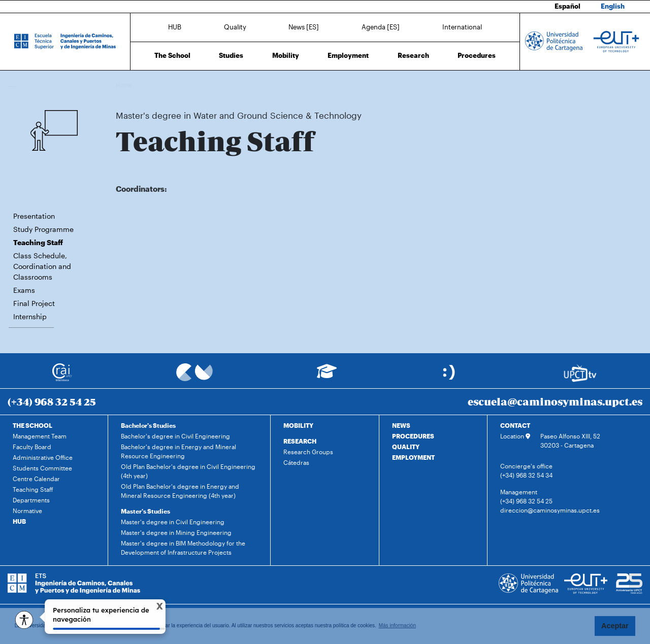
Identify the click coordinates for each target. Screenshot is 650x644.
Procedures (477, 55)
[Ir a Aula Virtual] (327, 376)
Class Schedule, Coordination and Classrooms (42, 266)
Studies (231, 55)
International (462, 27)
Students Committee (42, 468)
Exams (24, 290)
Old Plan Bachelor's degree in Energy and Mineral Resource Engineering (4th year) (180, 491)
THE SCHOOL (32, 425)
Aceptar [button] (615, 626)
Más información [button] (397, 625)
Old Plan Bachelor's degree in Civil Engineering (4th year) (188, 471)
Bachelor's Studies (148, 425)
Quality (235, 27)
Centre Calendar (36, 479)
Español (567, 6)
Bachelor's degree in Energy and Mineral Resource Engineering (178, 451)
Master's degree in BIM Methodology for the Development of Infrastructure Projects (183, 548)
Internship (30, 316)
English (613, 6)
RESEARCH (300, 441)
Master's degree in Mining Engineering (176, 532)
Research (413, 55)
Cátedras (296, 462)
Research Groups (308, 452)
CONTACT (515, 425)
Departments (31, 500)
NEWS (401, 425)
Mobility (286, 55)
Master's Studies (145, 511)
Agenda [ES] (381, 27)
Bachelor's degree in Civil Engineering (175, 436)
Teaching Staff (343, 85)
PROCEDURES (413, 436)
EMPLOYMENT (413, 457)
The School (172, 55)
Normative (27, 511)
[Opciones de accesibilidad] (24, 620)
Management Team (40, 436)
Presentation (34, 216)
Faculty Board (32, 447)
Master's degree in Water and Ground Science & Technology (241, 85)
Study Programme (43, 229)
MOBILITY (298, 425)
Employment (348, 55)
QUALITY (406, 447)
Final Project (34, 303)
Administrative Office (43, 457)
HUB (175, 27)
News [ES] (304, 27)
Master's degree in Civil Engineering (173, 522)
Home (124, 85)
